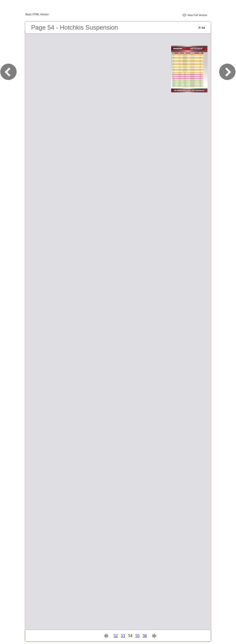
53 (123, 636)
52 (116, 636)
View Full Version (197, 15)
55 (137, 636)
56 (145, 636)
